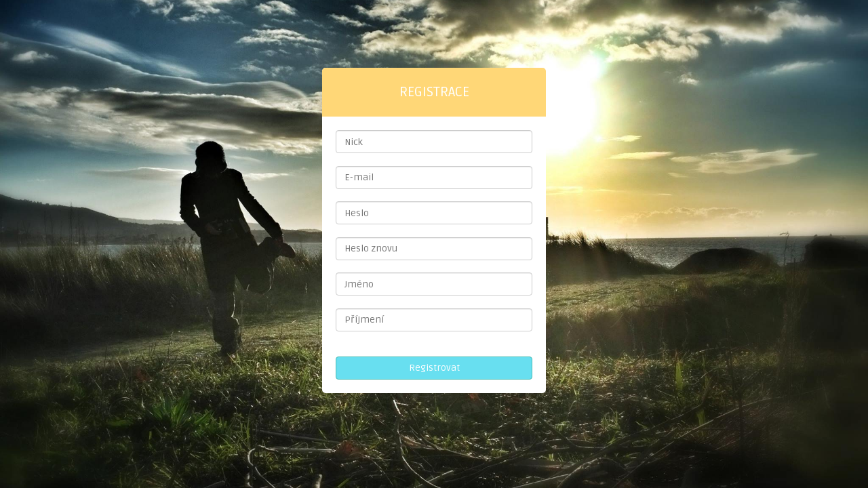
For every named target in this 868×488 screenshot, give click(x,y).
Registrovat (434, 368)
